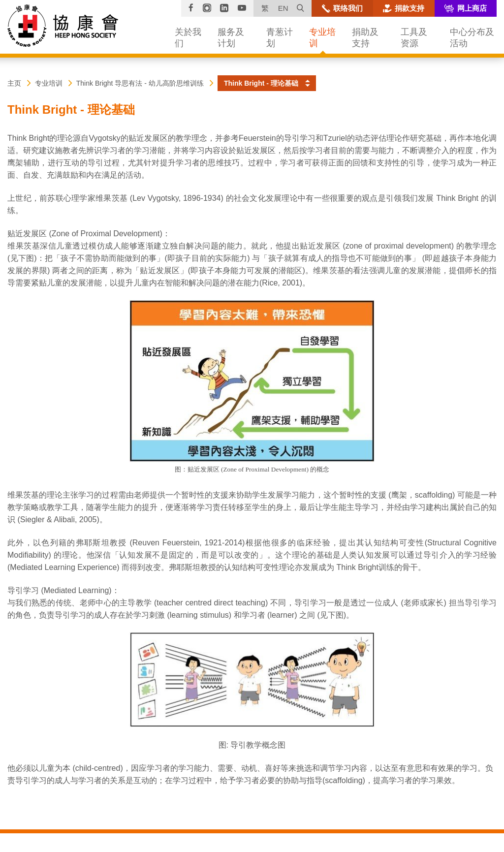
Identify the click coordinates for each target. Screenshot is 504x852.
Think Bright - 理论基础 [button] (261, 83)
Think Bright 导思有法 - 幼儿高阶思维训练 (140, 83)
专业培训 (49, 83)
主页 (14, 83)
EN (283, 8)
